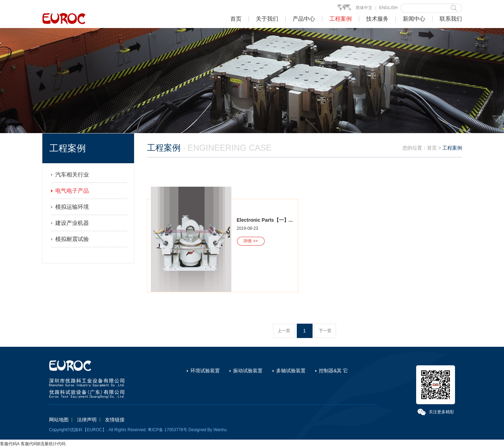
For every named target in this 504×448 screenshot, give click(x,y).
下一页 (325, 331)
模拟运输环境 (72, 207)
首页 (236, 19)
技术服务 (377, 19)
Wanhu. (221, 430)
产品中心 (304, 19)
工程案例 (341, 19)
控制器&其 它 (333, 371)
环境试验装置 (205, 371)
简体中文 (364, 8)
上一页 (284, 331)
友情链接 (115, 420)
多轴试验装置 (291, 371)
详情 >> (250, 241)
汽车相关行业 (72, 175)
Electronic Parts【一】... (265, 220)
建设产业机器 (72, 223)
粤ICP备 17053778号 (167, 430)
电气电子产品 (72, 191)
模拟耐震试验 (72, 239)
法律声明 (87, 420)
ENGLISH (388, 8)
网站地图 (59, 420)
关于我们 (267, 19)
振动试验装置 (248, 371)
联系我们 (451, 19)
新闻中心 (414, 19)
